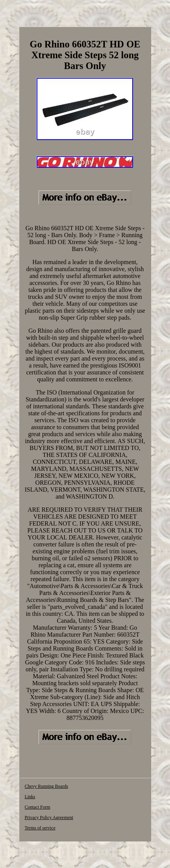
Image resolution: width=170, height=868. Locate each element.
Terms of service (40, 828)
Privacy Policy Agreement (49, 817)
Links (30, 797)
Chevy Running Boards (46, 786)
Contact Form (37, 807)
